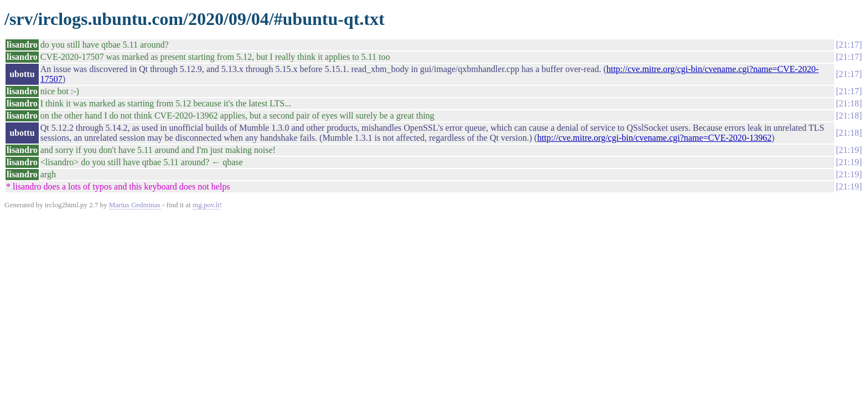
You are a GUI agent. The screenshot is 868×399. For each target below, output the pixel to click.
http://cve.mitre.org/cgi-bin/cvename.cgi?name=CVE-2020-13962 (654, 138)
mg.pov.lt (206, 205)
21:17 (849, 45)
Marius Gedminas (135, 205)
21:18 (849, 103)
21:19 (849, 150)
